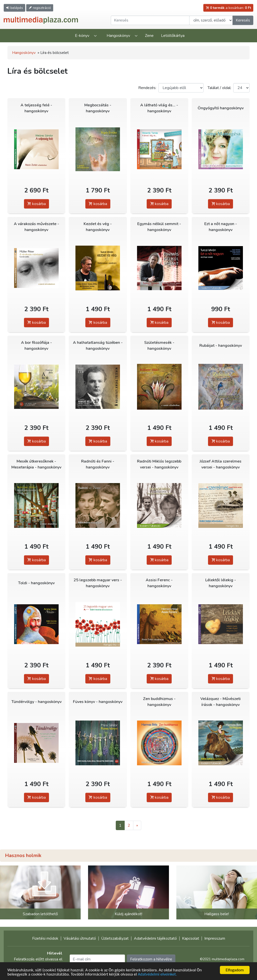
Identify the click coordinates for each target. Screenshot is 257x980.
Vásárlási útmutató (80, 938)
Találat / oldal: (219, 88)
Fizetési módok (45, 938)
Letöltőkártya (173, 36)
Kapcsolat (191, 938)
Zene (149, 36)
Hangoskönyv (118, 36)
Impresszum (215, 938)
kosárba (36, 204)
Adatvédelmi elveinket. (157, 974)
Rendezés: (147, 88)
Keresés (243, 20)
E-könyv (82, 36)
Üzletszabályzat (115, 938)
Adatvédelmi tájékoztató (155, 938)
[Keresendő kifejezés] (150, 20)
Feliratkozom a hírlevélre (151, 959)
